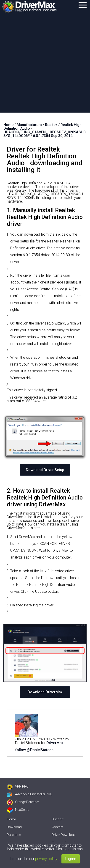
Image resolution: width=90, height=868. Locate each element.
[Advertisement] (45, 65)
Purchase (14, 835)
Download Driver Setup (45, 470)
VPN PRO (18, 786)
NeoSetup (18, 810)
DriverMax (55, 743)
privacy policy (46, 859)
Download (14, 827)
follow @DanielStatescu (35, 750)
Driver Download (64, 835)
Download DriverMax (45, 692)
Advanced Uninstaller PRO (30, 794)
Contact (58, 827)
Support (58, 819)
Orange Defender (23, 802)
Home (11, 819)
